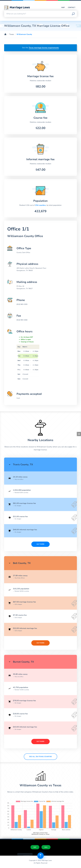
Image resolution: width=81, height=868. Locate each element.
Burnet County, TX (23, 662)
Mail (46, 847)
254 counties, (41, 205)
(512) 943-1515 (22, 304)
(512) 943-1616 (22, 320)
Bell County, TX (22, 563)
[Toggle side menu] (79, 434)
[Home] (5, 34)
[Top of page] (40, 856)
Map (63, 7)
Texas (12, 34)
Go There (40, 544)
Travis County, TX (23, 464)
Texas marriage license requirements (44, 48)
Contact (72, 7)
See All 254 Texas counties (40, 757)
